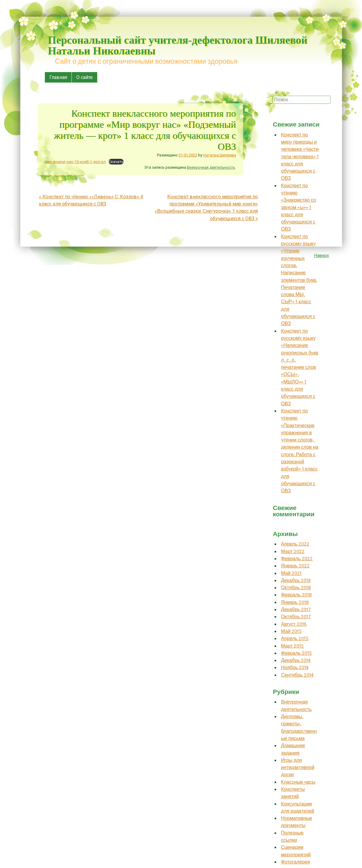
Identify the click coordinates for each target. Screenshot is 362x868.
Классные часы (298, 782)
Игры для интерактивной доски (298, 768)
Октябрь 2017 (296, 617)
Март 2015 (292, 646)
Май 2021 (291, 573)
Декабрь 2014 (296, 660)
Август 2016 (294, 624)
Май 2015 (291, 631)
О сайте (85, 77)
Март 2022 (293, 551)
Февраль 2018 (296, 595)
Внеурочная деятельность (211, 167)
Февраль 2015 (296, 653)
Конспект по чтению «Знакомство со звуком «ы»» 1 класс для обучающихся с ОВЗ (298, 207)
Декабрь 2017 (296, 609)
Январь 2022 (295, 566)
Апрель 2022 (295, 544)
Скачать (116, 162)
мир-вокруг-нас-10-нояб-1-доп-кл (75, 162)
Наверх (321, 255)
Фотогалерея (295, 862)
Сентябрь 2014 (297, 675)
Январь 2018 (295, 602)
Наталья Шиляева (220, 155)
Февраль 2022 (297, 559)
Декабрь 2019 (296, 580)
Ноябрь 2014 (295, 667)
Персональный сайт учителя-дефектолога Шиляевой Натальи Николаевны (178, 45)
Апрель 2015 (295, 638)
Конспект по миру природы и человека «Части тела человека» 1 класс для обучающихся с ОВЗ (300, 157)
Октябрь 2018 (296, 588)
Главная (58, 77)
